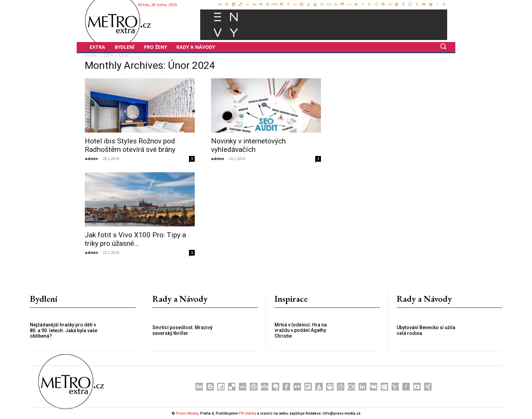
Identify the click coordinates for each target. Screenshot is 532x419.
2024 (108, 55)
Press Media (187, 413)
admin (91, 158)
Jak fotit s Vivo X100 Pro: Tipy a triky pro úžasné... (135, 239)
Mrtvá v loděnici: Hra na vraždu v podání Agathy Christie (301, 331)
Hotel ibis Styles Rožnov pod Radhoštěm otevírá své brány (130, 145)
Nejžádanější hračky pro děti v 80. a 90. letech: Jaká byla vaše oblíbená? (64, 331)
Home (91, 55)
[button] (443, 46)
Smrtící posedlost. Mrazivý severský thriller (182, 330)
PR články (248, 413)
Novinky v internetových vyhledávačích (248, 145)
